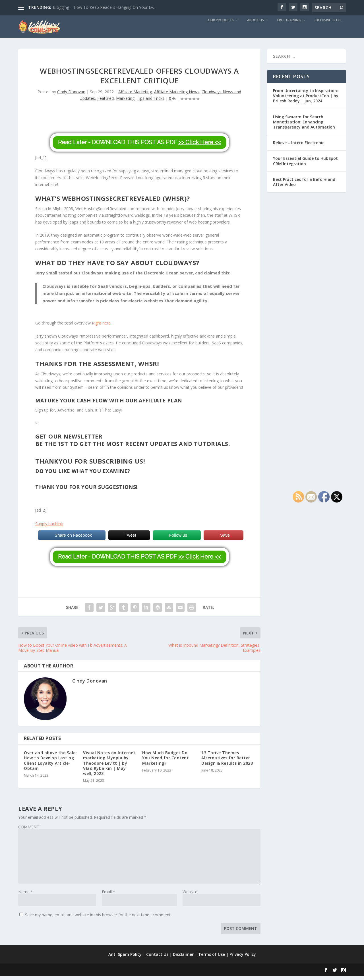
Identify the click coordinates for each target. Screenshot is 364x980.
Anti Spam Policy (125, 958)
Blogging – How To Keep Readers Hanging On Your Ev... (104, 7)
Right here (101, 327)
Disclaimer (183, 958)
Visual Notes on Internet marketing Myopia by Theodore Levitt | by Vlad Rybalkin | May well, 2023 (109, 767)
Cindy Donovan (71, 96)
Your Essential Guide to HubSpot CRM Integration (305, 165)
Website (190, 896)
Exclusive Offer (328, 24)
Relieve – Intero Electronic (299, 147)
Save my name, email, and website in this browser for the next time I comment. (98, 919)
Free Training (289, 24)
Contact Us (157, 958)
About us (256, 24)
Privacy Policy (243, 958)
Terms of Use (212, 958)
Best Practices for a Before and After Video (304, 186)
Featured (106, 102)
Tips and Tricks (151, 102)
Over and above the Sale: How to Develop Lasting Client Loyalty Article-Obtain (50, 764)
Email (108, 896)
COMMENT (29, 831)
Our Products (221, 24)
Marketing (125, 102)
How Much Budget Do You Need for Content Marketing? (166, 762)
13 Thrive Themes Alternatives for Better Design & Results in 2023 (227, 762)
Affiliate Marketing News (177, 96)
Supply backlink (49, 528)
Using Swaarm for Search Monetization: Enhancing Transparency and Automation (304, 126)
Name (26, 896)
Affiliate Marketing (135, 96)
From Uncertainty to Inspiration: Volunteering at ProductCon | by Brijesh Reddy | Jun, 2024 (306, 100)
